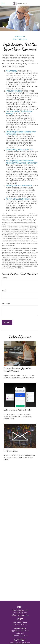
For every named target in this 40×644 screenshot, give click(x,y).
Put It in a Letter (11, 451)
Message (6, 303)
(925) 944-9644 (23, 615)
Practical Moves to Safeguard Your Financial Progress (18, 370)
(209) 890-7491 (23, 610)
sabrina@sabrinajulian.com (20, 643)
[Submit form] (7, 322)
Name (4, 278)
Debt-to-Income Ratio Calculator (18, 410)
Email (4, 291)
